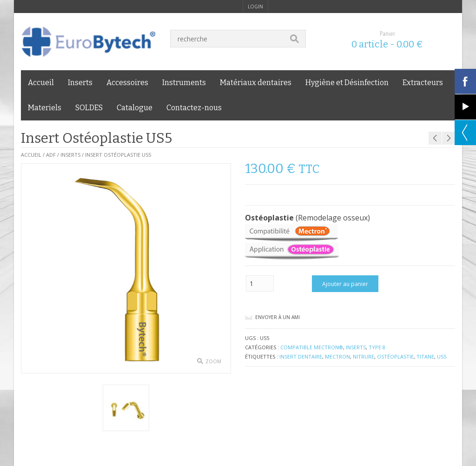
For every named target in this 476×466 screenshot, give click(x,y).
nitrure (364, 356)
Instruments (184, 83)
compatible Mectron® (312, 347)
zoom (213, 361)
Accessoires (127, 83)
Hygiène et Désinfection (347, 83)
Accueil (41, 83)
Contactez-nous (194, 108)
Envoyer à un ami (278, 317)
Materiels (45, 108)
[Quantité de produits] (260, 283)
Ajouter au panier (345, 284)
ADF (51, 155)
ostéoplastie (395, 356)
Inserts (80, 83)
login (255, 7)
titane (425, 356)
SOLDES (89, 108)
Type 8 (377, 347)
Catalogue (135, 108)
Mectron (337, 356)
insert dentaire (301, 356)
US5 (442, 356)
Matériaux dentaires (256, 83)
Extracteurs (423, 83)
